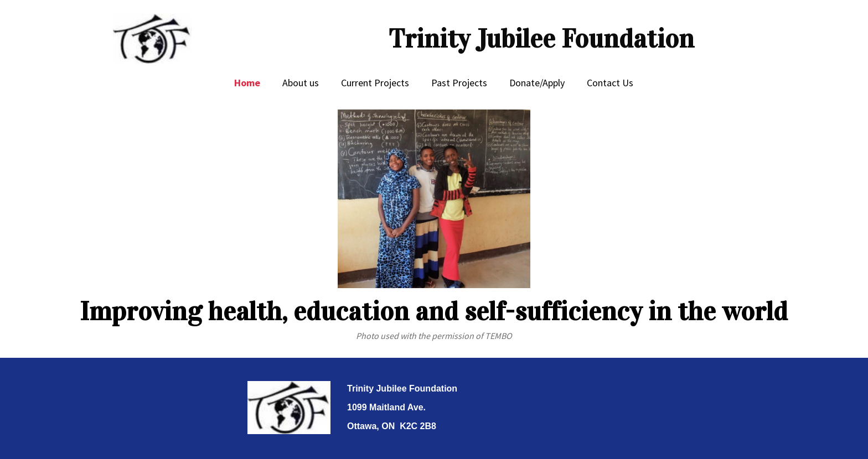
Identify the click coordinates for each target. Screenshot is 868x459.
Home (247, 83)
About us (301, 83)
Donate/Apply (537, 83)
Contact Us (610, 83)
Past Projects (459, 83)
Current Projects (375, 83)
